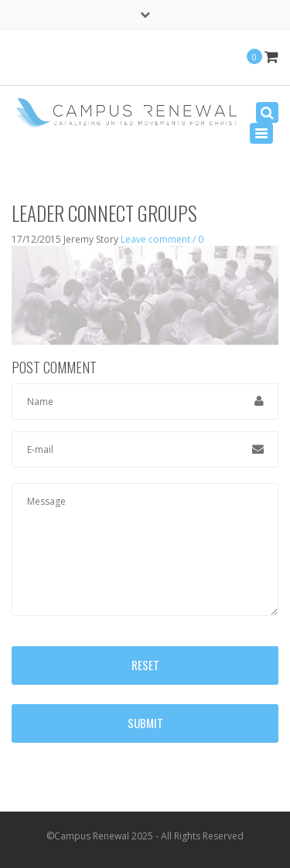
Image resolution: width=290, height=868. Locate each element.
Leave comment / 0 (162, 239)
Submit (145, 723)
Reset (145, 665)
